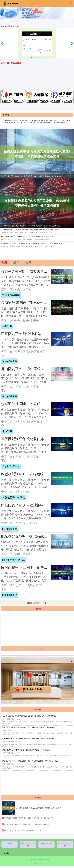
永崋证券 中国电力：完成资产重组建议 (31, 404)
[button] (2, 44)
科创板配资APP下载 (13, 498)
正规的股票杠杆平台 (65, 845)
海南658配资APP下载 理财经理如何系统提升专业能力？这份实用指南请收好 (30, 230)
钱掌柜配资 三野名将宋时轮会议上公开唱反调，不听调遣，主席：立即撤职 (38, 808)
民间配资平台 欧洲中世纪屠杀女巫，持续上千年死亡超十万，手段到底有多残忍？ (32, 244)
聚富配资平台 (10, 361)
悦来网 (10, 843)
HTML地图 (46, 860)
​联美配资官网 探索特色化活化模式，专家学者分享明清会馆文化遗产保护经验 (29, 818)
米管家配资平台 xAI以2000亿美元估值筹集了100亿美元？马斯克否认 (27, 237)
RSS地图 (40, 860)
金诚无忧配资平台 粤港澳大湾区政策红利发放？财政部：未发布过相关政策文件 (31, 176)
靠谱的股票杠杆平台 (28, 845)
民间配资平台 (10, 595)
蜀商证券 (7, 326)
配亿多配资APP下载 (13, 560)
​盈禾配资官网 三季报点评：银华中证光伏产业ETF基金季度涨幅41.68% (27, 824)
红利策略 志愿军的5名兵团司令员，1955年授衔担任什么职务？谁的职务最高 (30, 226)
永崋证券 (7, 431)
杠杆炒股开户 (47, 843)
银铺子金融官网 (11, 295)
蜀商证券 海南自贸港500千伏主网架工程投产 (36, 303)
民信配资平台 (10, 529)
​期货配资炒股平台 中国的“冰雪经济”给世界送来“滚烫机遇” (23, 830)
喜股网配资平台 (11, 466)
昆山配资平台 (10, 396)
